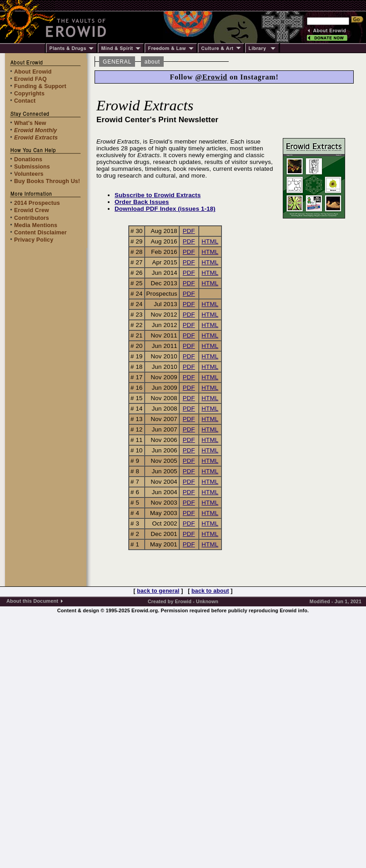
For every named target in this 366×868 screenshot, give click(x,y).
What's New (30, 123)
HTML (210, 241)
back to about (210, 591)
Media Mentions (36, 225)
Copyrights (29, 94)
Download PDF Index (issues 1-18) (165, 209)
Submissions (32, 167)
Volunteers (29, 174)
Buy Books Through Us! (47, 181)
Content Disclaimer (40, 233)
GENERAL (117, 62)
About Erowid (33, 72)
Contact (25, 101)
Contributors (32, 218)
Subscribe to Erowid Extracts (158, 195)
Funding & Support (40, 86)
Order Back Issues (142, 202)
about (152, 62)
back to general (158, 591)
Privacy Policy (34, 240)
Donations (28, 159)
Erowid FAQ (30, 79)
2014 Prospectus (37, 203)
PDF (189, 231)
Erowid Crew (32, 210)
